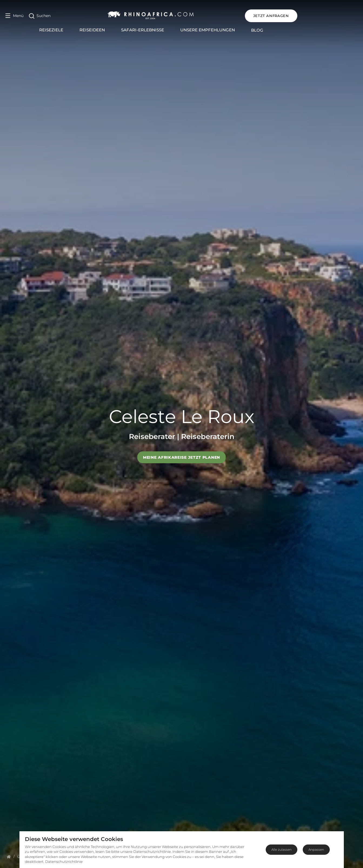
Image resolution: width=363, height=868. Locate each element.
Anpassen (316, 849)
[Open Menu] (14, 16)
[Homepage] (9, 857)
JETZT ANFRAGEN (331, 16)
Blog (287, 30)
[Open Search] (40, 16)
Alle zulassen (282, 849)
